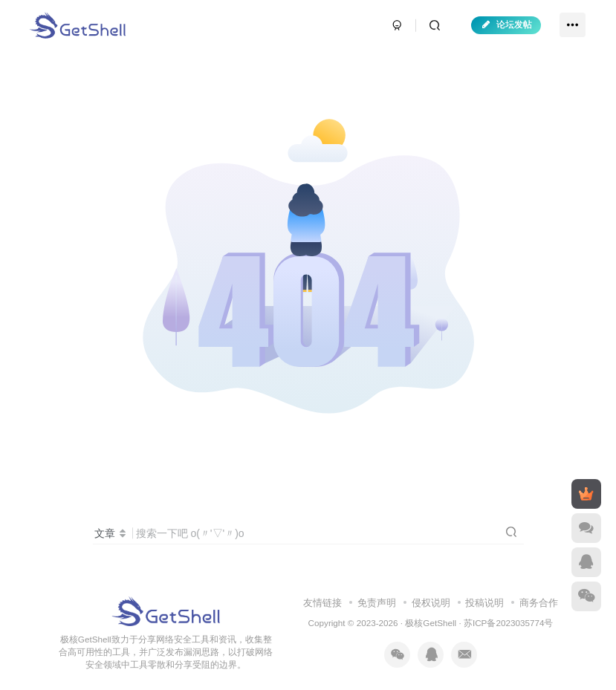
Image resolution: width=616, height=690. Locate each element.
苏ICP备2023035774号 (508, 623)
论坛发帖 (506, 25)
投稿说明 (484, 603)
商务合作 (539, 603)
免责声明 (377, 603)
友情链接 (322, 603)
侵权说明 (431, 603)
